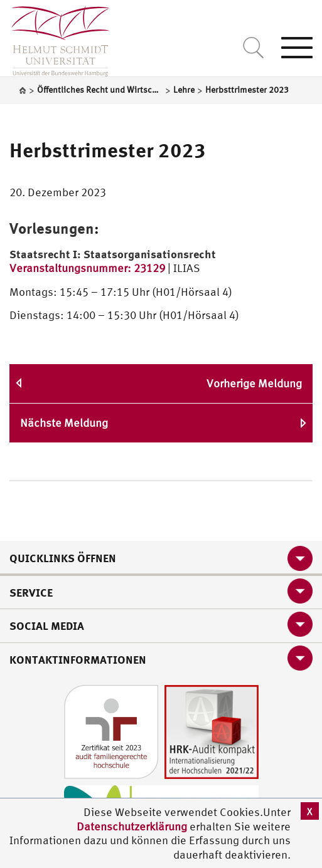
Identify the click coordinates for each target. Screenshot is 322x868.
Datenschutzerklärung (132, 826)
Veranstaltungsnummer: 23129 (87, 268)
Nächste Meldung (64, 423)
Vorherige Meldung (254, 383)
